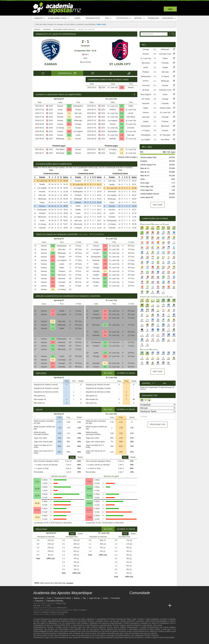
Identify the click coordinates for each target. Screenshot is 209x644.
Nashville (113, 139)
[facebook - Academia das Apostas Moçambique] (137, 600)
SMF (48, 606)
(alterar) (143, 389)
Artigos (140, 18)
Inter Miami (60, 149)
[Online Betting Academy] (148, 606)
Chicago (78, 124)
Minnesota (60, 153)
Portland (42, 213)
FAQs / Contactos (80, 610)
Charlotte (165, 104)
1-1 (69, 139)
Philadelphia (146, 135)
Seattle (42, 184)
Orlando (113, 110)
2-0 (122, 128)
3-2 (69, 149)
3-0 (69, 106)
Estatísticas (124, 18)
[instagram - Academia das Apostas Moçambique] (143, 600)
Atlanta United (165, 108)
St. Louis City (120, 64)
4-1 (69, 135)
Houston (60, 117)
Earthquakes (78, 106)
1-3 (122, 135)
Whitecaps (78, 121)
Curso (77, 18)
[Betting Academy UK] (164, 606)
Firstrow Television (151, 635)
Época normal (85, 62)
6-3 (122, 113)
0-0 (53, 289)
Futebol (112, 619)
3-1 (122, 139)
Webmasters (62, 608)
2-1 (69, 110)
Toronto (113, 124)
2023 (85, 58)
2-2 (69, 113)
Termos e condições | (42, 612)
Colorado (131, 128)
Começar (40, 18)
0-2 (53, 279)
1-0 (105, 268)
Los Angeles (78, 131)
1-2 (69, 131)
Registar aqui (61, 603)
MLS (85, 55)
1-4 (53, 286)
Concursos (169, 18)
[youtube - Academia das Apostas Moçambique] (132, 600)
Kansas (51, 64)
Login (170, 9)
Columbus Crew (165, 54)
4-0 (122, 88)
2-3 (105, 286)
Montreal (62, 279)
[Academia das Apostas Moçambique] (132, 606)
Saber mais (101, 24)
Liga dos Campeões (134, 625)
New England (146, 94)
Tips (108, 18)
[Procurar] (172, 34)
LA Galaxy (60, 128)
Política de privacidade (59, 612)
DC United (146, 99)
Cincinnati (146, 85)
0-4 (105, 279)
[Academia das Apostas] (137, 606)
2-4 (155, 90)
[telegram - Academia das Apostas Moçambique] (148, 600)
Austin (60, 110)
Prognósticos (93, 18)
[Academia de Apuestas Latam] (159, 606)
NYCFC (146, 81)
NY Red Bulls (165, 135)
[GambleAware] (40, 642)
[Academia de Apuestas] (154, 606)
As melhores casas (58, 18)
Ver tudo (158, 205)
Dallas (131, 106)
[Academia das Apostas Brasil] (143, 606)
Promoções (153, 18)
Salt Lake (78, 113)
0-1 (69, 124)
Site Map (37, 606)
